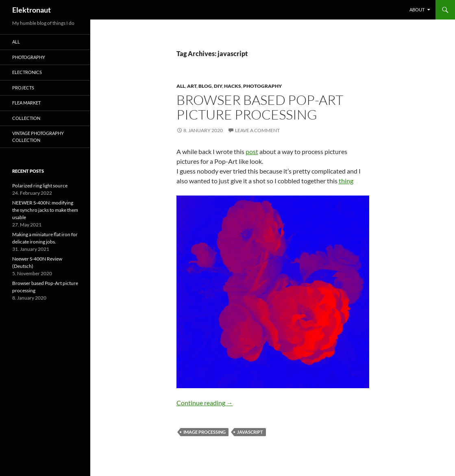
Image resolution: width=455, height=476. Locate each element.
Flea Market (26, 103)
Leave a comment (257, 130)
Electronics (27, 72)
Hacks (233, 86)
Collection (26, 118)
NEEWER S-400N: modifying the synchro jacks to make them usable (45, 210)
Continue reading (205, 403)
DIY (218, 86)
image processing (205, 432)
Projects (23, 88)
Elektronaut (32, 10)
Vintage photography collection (38, 137)
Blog (205, 86)
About (417, 10)
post (252, 151)
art (192, 86)
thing (346, 181)
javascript (250, 432)
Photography (262, 86)
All (181, 86)
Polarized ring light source (40, 186)
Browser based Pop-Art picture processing (260, 107)
